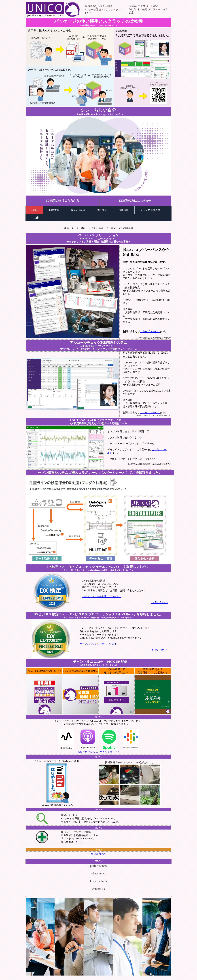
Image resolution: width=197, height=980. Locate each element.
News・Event (78, 210)
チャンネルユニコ (150, 210)
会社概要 (102, 210)
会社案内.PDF (98, 854)
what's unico (99, 873)
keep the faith (98, 881)
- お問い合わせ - (160, 602)
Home (34, 210)
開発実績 (54, 210)
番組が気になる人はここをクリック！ (99, 752)
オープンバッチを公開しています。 (102, 596)
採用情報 (124, 210)
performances (98, 866)
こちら (109, 822)
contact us (98, 889)
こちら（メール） (150, 331)
